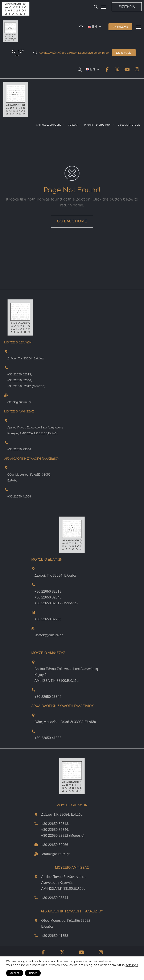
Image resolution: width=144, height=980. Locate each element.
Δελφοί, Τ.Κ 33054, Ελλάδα (26, 358)
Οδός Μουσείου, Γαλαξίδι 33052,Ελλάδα (65, 722)
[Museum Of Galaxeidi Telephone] (6, 490)
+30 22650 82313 (19, 374)
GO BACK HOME (72, 221)
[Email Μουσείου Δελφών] (33, 628)
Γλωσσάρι (123, 965)
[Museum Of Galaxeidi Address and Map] (6, 468)
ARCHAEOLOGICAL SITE (50, 125)
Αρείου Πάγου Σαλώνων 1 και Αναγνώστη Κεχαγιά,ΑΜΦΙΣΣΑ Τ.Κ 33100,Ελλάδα (64, 883)
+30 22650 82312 (19, 386)
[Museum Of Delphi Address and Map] (6, 352)
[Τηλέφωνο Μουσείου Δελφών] (33, 612)
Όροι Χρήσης (83, 965)
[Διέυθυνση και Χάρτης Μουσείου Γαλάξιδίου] (33, 715)
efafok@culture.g (55, 854)
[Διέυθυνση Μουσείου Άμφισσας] (33, 662)
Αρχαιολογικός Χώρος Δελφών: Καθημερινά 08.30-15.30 (74, 53)
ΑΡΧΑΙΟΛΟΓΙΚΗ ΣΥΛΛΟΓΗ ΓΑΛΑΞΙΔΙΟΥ (32, 459)
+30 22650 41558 (19, 496)
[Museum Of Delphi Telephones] (6, 368)
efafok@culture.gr (19, 402)
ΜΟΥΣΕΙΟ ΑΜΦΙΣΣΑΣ (48, 653)
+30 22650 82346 (19, 380)
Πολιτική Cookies (104, 965)
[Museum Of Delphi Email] (6, 395)
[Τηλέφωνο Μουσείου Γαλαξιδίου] (33, 731)
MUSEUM (74, 125)
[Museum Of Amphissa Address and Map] (6, 421)
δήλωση (14, 959)
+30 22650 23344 (19, 449)
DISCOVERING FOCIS (129, 125)
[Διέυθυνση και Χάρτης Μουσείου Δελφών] (33, 569)
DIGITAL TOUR (105, 125)
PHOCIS (89, 125)
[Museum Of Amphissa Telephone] (6, 442)
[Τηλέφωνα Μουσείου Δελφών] (33, 585)
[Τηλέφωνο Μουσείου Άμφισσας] (33, 690)
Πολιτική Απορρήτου (59, 965)
